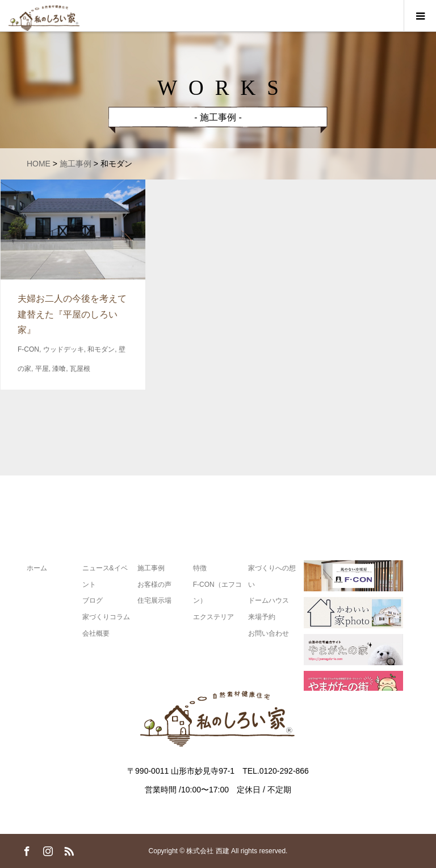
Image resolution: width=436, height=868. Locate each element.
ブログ (93, 601)
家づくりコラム (106, 617)
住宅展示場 (154, 601)
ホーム (37, 568)
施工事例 (151, 568)
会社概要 (96, 633)
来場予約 (262, 617)
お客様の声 (154, 585)
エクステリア (213, 617)
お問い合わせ (269, 633)
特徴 (200, 568)
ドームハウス (269, 601)
